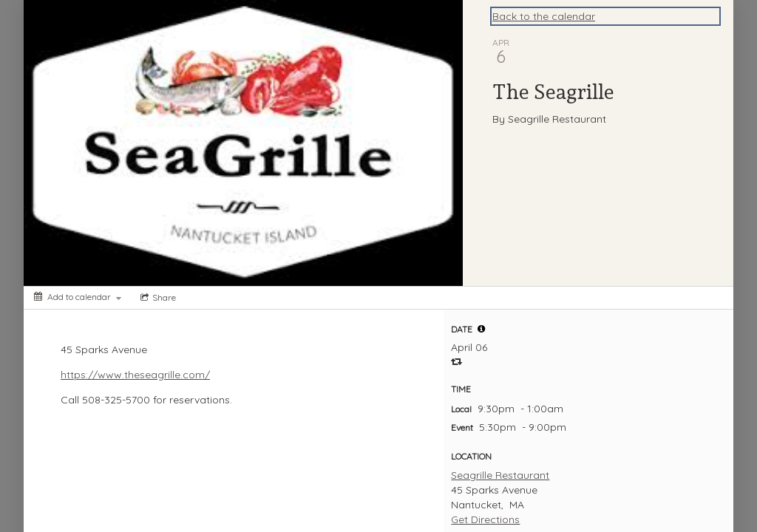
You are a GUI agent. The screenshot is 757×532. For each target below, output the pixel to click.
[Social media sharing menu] (157, 298)
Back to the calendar (544, 16)
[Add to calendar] (78, 297)
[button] (481, 329)
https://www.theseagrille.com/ (135, 375)
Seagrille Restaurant (500, 475)
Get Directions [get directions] (485, 519)
